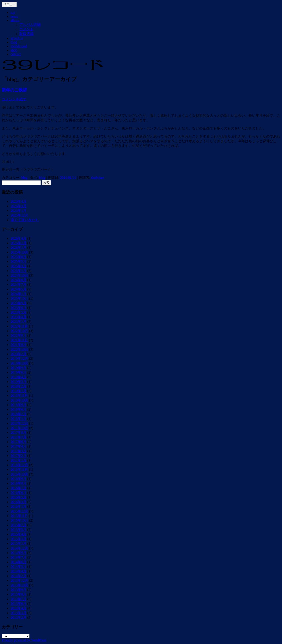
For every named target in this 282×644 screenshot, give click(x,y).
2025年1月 (19, 271)
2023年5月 (19, 312)
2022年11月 (19, 326)
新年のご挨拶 (14, 90)
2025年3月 (19, 266)
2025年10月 (19, 252)
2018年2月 (19, 414)
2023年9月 (19, 303)
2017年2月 (19, 456)
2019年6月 (19, 372)
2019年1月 (19, 391)
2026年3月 (19, 206)
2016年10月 (19, 474)
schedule (17, 38)
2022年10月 (19, 331)
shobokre (97, 178)
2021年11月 (19, 340)
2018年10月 (19, 400)
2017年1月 (19, 460)
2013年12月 (19, 580)
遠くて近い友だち (25, 220)
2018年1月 (19, 419)
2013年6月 (19, 604)
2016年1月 (19, 507)
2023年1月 (19, 322)
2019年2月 (19, 386)
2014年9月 (19, 553)
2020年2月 (19, 354)
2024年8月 (19, 280)
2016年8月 (19, 483)
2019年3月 (19, 382)
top (13, 12)
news (14, 16)
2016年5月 (19, 497)
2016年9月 (19, 479)
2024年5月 (19, 289)
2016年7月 (19, 488)
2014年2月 (19, 576)
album (15, 20)
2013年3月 (19, 613)
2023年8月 (19, 308)
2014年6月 (19, 562)
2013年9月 (19, 590)
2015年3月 (19, 539)
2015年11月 (19, 516)
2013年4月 (19, 608)
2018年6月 (19, 409)
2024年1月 (19, 294)
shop (14, 50)
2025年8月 (19, 257)
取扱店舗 (26, 34)
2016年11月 (19, 470)
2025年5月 (19, 261)
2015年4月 (19, 534)
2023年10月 (19, 298)
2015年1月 (19, 543)
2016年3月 (19, 502)
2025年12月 (19, 215)
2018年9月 (19, 405)
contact (16, 54)
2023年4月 (19, 317)
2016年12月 (19, 465)
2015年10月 (19, 520)
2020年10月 (19, 349)
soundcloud (19, 46)
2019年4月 (19, 377)
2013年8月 (19, 594)
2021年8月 (19, 345)
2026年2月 (19, 243)
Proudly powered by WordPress (24, 640)
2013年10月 (19, 585)
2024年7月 (19, 285)
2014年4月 (19, 571)
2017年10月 (19, 428)
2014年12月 (19, 548)
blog (14, 42)
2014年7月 (19, 557)
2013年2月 (19, 617)
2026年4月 (19, 201)
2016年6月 (19, 493)
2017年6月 (19, 442)
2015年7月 (19, 525)
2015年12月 (19, 511)
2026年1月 (19, 211)
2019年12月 (19, 359)
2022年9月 (19, 335)
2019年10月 (19, 363)
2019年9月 (19, 368)
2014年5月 (19, 567)
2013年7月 (19, 599)
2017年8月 (19, 433)
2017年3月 (19, 451)
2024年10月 (19, 275)
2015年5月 (19, 530)
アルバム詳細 (30, 25)
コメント (26, 29)
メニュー (9, 4)
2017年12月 (19, 423)
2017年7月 (19, 437)
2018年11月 (19, 396)
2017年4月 (19, 446)
